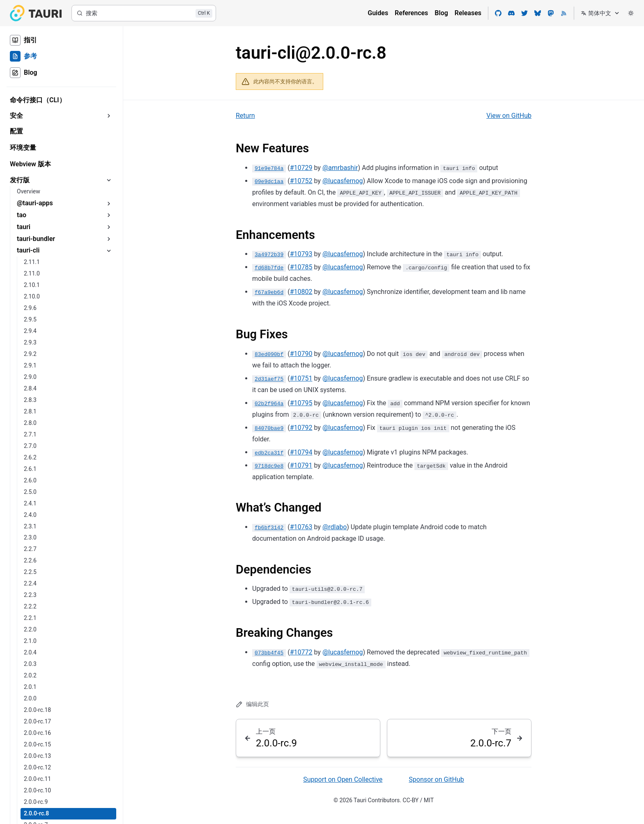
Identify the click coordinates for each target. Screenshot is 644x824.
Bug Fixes (262, 334)
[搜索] (144, 13)
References (411, 13)
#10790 (301, 354)
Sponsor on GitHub (436, 779)
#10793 (301, 254)
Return (245, 116)
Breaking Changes (284, 633)
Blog (441, 13)
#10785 (301, 267)
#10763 (301, 527)
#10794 (301, 452)
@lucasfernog (343, 181)
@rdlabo (335, 527)
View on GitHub (509, 116)
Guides (378, 13)
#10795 (301, 403)
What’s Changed (279, 507)
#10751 (301, 378)
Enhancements (275, 235)
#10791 (301, 465)
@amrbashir (340, 168)
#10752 (301, 181)
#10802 (301, 292)
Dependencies (274, 569)
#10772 (301, 652)
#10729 (301, 168)
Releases (468, 13)
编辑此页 (252, 704)
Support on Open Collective (343, 779)
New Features (272, 148)
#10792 (301, 428)
